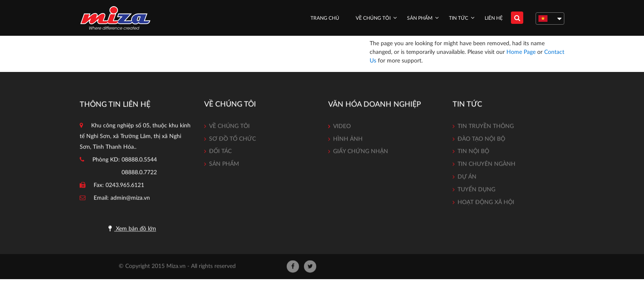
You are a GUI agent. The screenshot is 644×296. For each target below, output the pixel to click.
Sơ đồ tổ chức (232, 140)
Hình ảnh (348, 139)
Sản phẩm (420, 18)
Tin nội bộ (473, 153)
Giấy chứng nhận (361, 152)
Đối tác (220, 153)
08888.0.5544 (139, 161)
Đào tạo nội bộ (481, 140)
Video (342, 127)
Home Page (521, 52)
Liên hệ (494, 18)
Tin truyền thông (486, 127)
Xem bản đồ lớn (132, 229)
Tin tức (459, 18)
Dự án (467, 178)
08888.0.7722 (139, 173)
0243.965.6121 (125, 186)
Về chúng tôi (373, 18)
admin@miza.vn (130, 199)
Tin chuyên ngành (486, 166)
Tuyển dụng (476, 191)
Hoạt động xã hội (486, 203)
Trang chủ (325, 18)
